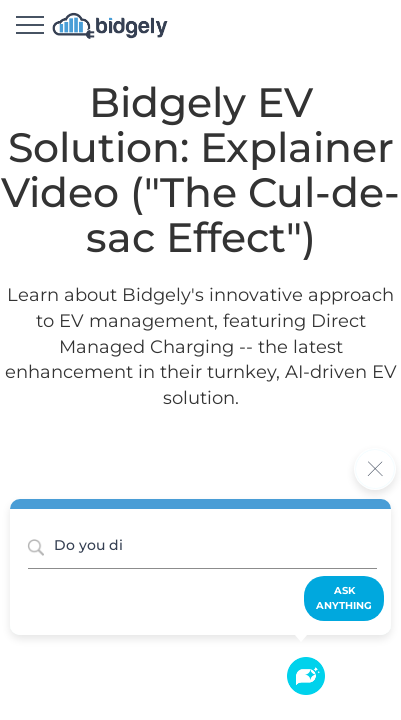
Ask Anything (344, 597)
